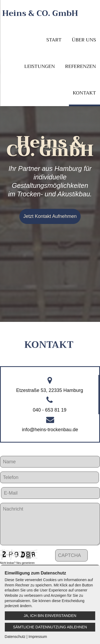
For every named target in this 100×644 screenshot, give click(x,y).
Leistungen (40, 66)
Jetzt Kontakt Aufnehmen (50, 216)
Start (54, 40)
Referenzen (81, 66)
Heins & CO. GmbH (40, 13)
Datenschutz (15, 637)
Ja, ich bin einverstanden (50, 616)
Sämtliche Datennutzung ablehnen (50, 627)
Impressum (38, 637)
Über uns (84, 40)
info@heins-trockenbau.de (50, 430)
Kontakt (84, 93)
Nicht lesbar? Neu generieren (17, 563)
